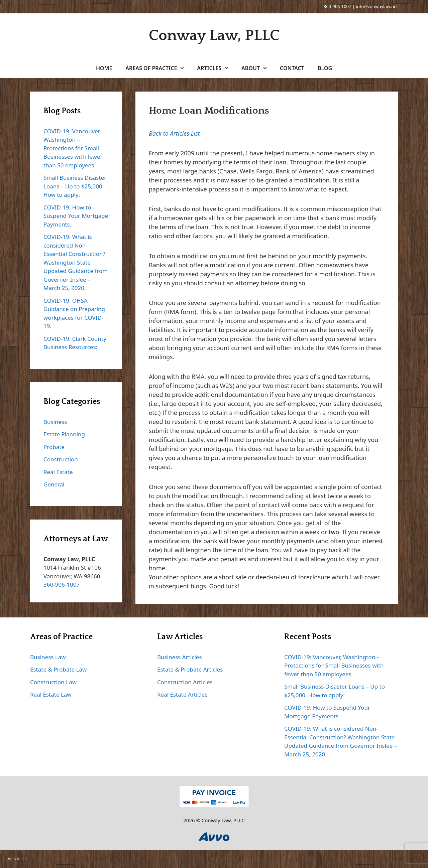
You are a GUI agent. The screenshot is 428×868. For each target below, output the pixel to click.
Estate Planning (64, 434)
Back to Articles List (174, 133)
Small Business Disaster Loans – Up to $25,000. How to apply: (75, 186)
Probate (54, 447)
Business (55, 422)
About (257, 68)
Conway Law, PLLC (214, 36)
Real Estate (58, 472)
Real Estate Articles (182, 694)
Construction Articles (185, 682)
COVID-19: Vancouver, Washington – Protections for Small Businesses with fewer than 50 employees (73, 148)
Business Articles (180, 657)
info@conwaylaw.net (377, 6)
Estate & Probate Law (58, 669)
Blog (325, 68)
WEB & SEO (18, 859)
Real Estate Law (51, 694)
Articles (216, 68)
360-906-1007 (338, 6)
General (54, 484)
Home (104, 68)
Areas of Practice (158, 68)
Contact (292, 68)
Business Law (48, 657)
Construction (61, 459)
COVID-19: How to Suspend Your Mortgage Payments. (76, 216)
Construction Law (53, 682)
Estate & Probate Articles (190, 669)
